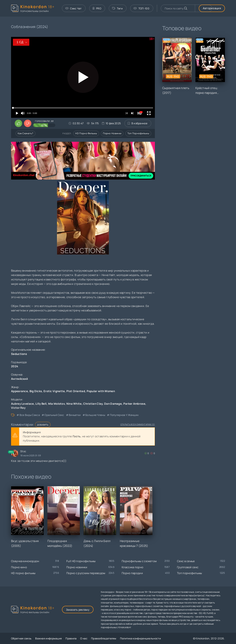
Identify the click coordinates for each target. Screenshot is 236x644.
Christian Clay (93, 404)
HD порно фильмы (86, 133)
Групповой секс (188, 567)
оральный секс (54, 415)
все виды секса (30, 415)
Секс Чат (73, 8)
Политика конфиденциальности (140, 638)
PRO (97, 8)
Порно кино (19, 567)
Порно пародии (132, 573)
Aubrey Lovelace (22, 404)
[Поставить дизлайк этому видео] (28, 123)
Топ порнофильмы (138, 133)
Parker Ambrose (134, 404)
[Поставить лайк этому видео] (18, 123)
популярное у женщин (124, 415)
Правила (71, 638)
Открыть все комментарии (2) (138, 424)
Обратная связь (21, 638)
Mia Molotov (56, 404)
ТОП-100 (141, 8)
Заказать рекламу (78, 610)
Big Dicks (36, 391)
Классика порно (132, 567)
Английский (19, 379)
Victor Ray (18, 408)
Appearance (19, 391)
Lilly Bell (41, 404)
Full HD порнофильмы (81, 561)
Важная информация (48, 638)
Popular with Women (101, 391)
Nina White (74, 404)
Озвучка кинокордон (25, 561)
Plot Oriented (76, 391)
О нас (84, 638)
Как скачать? (26, 133)
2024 (15, 366)
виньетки (75, 415)
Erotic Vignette (54, 391)
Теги (117, 8)
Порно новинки (112, 133)
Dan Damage (113, 404)
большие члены (95, 415)
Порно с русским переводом (86, 573)
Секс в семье (186, 561)
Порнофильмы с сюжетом (139, 561)
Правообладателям (104, 638)
